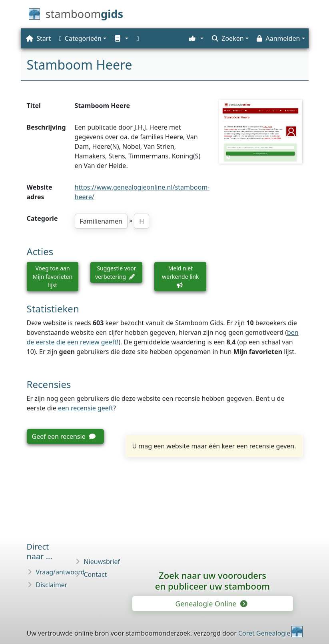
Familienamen (101, 221)
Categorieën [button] (80, 38)
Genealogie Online (211, 604)
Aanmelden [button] (278, 38)
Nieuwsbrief (102, 562)
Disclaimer (52, 585)
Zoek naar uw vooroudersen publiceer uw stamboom (212, 581)
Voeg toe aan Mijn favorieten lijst (53, 277)
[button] (121, 38)
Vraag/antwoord (60, 572)
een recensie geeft (86, 408)
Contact (96, 574)
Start (38, 38)
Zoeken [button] (228, 38)
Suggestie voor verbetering (116, 272)
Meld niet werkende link (180, 276)
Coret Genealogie (264, 633)
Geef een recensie (64, 436)
